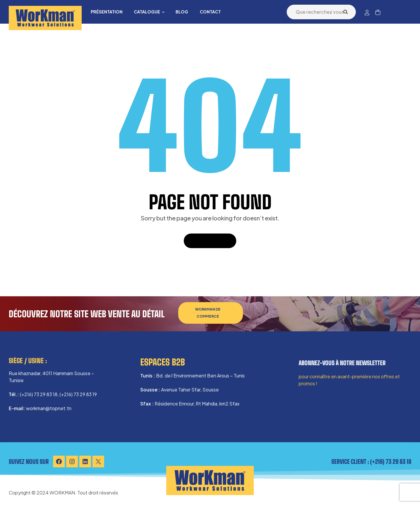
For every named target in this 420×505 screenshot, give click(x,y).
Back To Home (210, 241)
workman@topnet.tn (49, 408)
